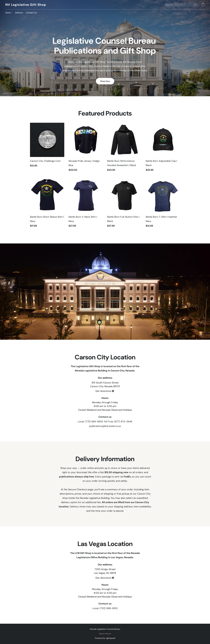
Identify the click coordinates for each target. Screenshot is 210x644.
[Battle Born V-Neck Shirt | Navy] (86, 204)
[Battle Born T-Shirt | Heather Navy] (163, 204)
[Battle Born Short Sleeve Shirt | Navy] (47, 204)
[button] (26, 5)
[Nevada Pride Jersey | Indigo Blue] (86, 148)
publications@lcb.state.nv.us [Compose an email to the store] (105, 426)
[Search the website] (195, 5)
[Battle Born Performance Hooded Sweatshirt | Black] (124, 148)
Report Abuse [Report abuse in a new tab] (105, 634)
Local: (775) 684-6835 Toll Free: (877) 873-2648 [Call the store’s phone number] (105, 422)
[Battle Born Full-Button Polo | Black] (124, 204)
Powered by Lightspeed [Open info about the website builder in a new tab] (105, 638)
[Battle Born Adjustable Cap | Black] (163, 148)
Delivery (19, 13)
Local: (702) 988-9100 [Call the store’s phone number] (105, 608)
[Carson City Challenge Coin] (47, 148)
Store (9, 13)
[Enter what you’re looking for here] (181, 5)
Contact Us (31, 13)
